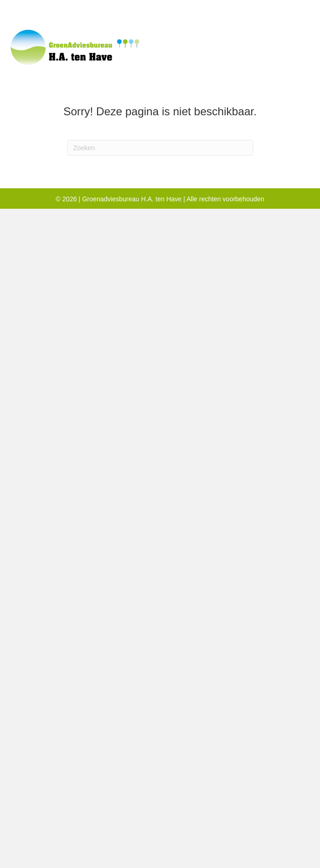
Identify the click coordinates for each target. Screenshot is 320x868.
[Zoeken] (160, 148)
